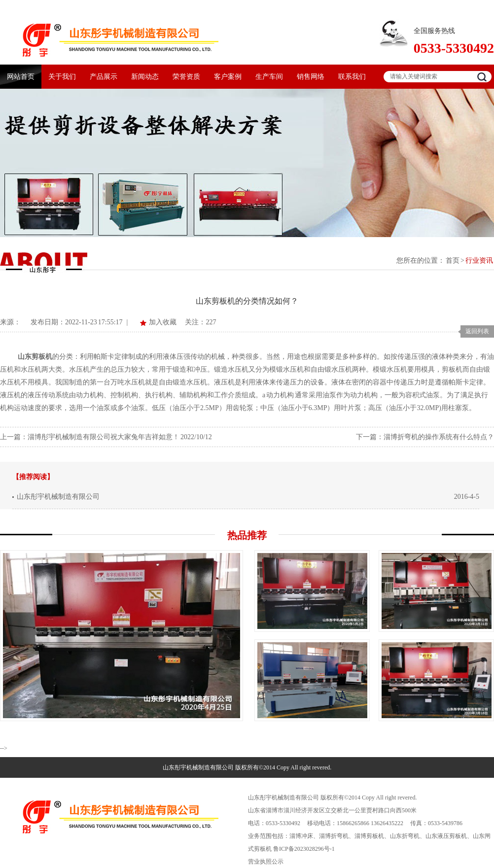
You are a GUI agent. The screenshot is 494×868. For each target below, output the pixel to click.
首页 (453, 260)
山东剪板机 (35, 357)
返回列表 (477, 331)
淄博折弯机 (334, 836)
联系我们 (352, 77)
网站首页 (21, 77)
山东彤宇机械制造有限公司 (58, 497)
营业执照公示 (266, 862)
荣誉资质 (186, 77)
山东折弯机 (405, 836)
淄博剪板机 (369, 836)
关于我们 (62, 77)
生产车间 (269, 77)
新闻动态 (145, 77)
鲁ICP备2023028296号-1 (304, 849)
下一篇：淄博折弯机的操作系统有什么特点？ (425, 437)
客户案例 (228, 77)
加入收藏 (163, 322)
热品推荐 (247, 535)
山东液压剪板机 (446, 836)
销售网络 (311, 77)
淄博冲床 (301, 836)
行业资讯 (479, 260)
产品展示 (104, 77)
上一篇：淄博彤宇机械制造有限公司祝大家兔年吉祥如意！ (90, 437)
